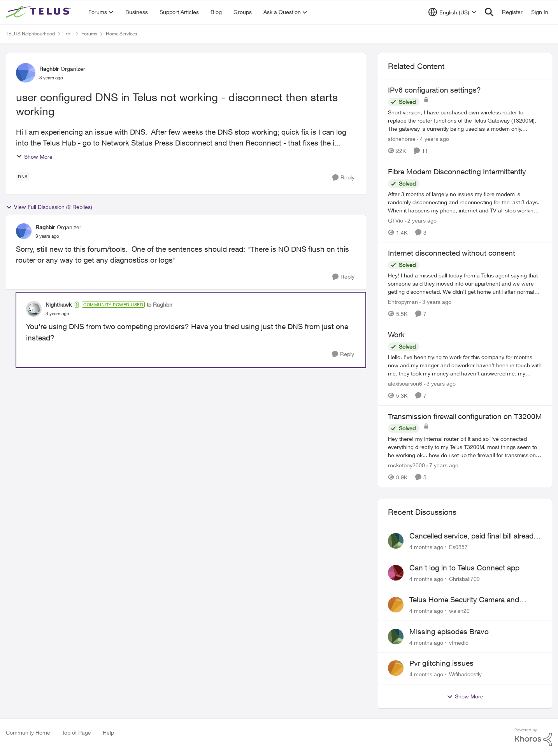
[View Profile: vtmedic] (396, 637)
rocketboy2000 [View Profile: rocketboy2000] (406, 465)
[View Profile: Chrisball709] (396, 573)
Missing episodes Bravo (449, 631)
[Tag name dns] (23, 177)
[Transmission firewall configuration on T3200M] (465, 446)
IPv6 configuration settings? (434, 90)
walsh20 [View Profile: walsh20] (459, 611)
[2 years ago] (421, 220)
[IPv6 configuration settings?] (465, 120)
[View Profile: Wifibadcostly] (396, 668)
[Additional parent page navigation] (68, 34)
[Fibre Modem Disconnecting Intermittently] (465, 202)
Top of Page (76, 732)
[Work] (465, 365)
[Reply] (343, 178)
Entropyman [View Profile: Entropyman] (403, 302)
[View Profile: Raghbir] (26, 73)
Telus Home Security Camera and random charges (464, 600)
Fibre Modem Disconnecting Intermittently (457, 172)
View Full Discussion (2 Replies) (49, 207)
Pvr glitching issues (441, 663)
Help (108, 732)
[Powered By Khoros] (533, 737)
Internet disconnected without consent (452, 253)
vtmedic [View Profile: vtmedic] (459, 642)
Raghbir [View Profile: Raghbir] (49, 69)
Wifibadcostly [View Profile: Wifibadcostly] (465, 674)
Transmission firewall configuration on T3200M (465, 416)
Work (396, 335)
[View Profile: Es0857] (396, 541)
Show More (34, 157)
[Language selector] (452, 12)
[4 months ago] (426, 547)
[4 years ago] (433, 139)
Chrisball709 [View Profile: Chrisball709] (464, 579)
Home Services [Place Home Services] (121, 34)
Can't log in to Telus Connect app (464, 568)
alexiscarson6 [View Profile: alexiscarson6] (405, 383)
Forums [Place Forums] (89, 34)
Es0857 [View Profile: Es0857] (458, 547)
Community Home (28, 732)
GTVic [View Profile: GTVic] (396, 220)
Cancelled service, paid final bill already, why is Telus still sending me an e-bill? (474, 536)
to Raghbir (160, 304)
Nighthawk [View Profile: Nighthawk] (59, 304)
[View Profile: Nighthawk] (34, 309)
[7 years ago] (442, 465)
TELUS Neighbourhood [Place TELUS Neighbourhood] (30, 34)
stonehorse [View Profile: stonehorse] (402, 139)
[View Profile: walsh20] (396, 605)
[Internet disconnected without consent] (465, 283)
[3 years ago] (435, 302)
